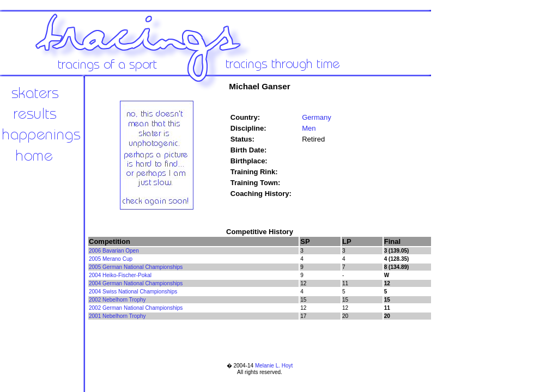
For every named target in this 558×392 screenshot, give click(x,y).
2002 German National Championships (136, 308)
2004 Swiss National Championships (133, 292)
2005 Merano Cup (111, 259)
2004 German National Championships (136, 283)
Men (309, 128)
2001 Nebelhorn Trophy (117, 316)
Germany (316, 117)
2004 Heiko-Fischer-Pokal (120, 275)
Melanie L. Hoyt (274, 366)
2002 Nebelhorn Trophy (117, 300)
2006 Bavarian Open (114, 251)
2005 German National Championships (136, 267)
